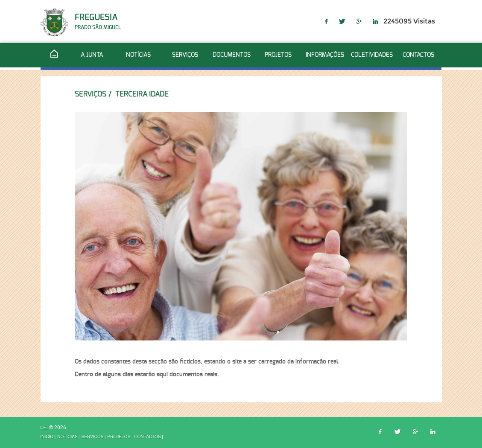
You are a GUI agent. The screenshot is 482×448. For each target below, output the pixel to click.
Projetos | (120, 437)
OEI (45, 428)
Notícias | (69, 437)
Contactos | (149, 437)
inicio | (48, 437)
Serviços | (94, 437)
